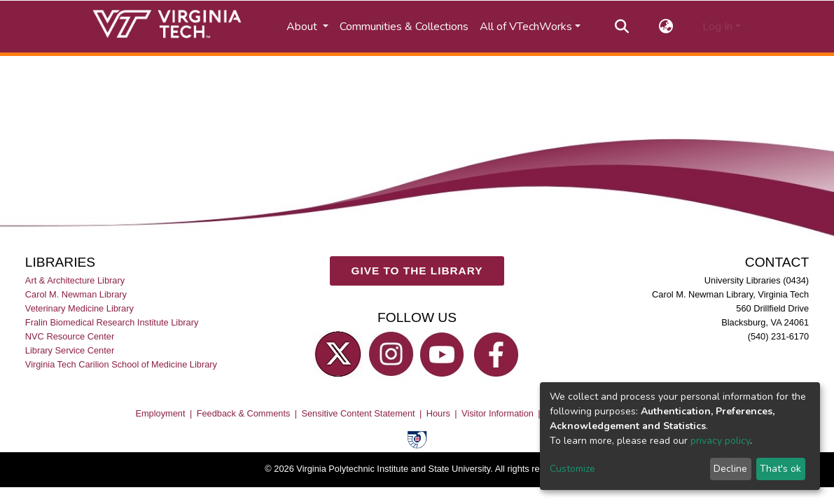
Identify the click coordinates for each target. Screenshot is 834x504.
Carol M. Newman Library (76, 294)
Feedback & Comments (244, 413)
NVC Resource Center (70, 336)
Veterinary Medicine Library (79, 308)
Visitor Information (498, 413)
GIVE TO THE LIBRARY (417, 271)
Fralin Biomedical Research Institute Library (112, 322)
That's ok (780, 469)
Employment (160, 413)
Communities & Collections (404, 27)
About (303, 27)
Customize (572, 469)
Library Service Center (70, 350)
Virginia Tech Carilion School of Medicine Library (121, 364)
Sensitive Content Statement (358, 413)
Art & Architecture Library (75, 280)
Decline (730, 469)
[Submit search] (621, 27)
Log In (717, 27)
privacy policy (720, 441)
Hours (438, 413)
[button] (666, 27)
